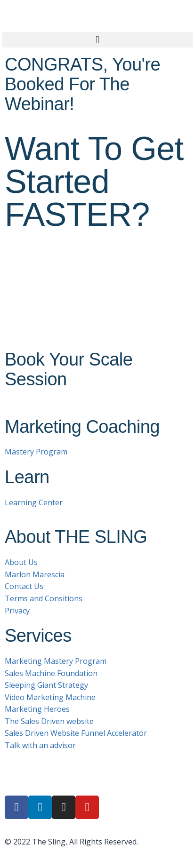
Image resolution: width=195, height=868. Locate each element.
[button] (97, 40)
